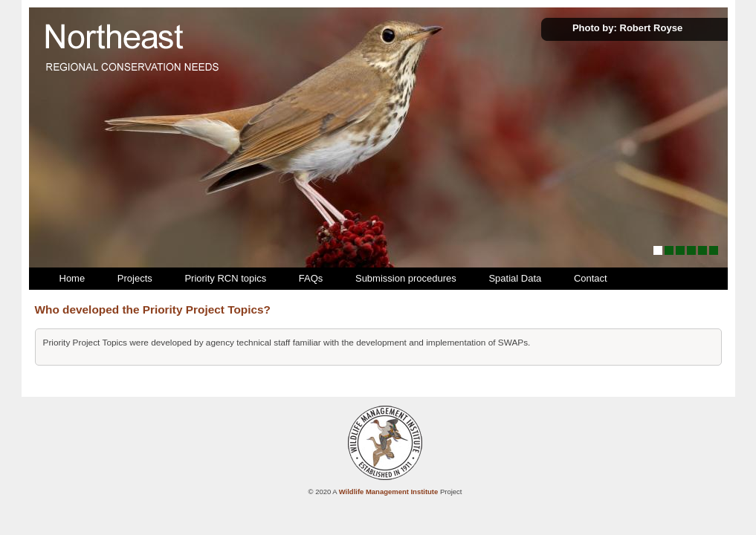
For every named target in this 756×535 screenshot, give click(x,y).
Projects (135, 278)
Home (72, 278)
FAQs (311, 278)
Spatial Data (515, 278)
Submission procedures (406, 278)
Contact (591, 278)
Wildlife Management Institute (389, 492)
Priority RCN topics (225, 278)
